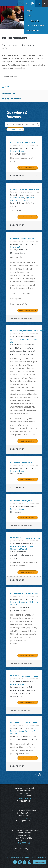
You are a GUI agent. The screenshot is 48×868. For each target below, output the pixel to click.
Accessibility (42, 857)
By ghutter (15, 676)
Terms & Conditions (13, 857)
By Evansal (15, 463)
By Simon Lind (16, 189)
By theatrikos (17, 594)
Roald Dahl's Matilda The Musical (23, 548)
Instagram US (30, 862)
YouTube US (25, 862)
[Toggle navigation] (3, 3)
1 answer (17, 176)
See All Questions (14, 129)
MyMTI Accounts (27, 4)
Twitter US (20, 862)
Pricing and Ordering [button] (12, 99)
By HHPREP (15, 239)
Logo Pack (29, 198)
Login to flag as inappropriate (26, 145)
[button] (32, 4)
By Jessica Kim (17, 143)
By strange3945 (17, 723)
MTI (29, 16)
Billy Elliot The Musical (19, 200)
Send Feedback (40, 862)
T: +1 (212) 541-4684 (24, 798)
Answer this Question (27, 168)
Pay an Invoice (31, 31)
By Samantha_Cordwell (21, 331)
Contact (33, 857)
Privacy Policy (25, 857)
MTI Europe (33, 21)
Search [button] (39, 4)
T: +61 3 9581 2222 (24, 843)
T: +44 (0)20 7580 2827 (24, 818)
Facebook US (15, 862)
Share (7, 87)
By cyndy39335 (17, 538)
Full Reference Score (24, 150)
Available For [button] (8, 93)
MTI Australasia (36, 25)
